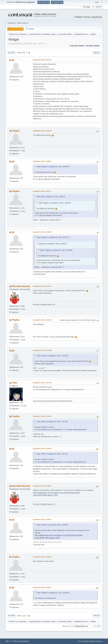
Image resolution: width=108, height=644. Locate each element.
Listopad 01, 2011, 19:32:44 (42, 520)
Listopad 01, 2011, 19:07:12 (42, 191)
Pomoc (80, 641)
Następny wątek (93, 46)
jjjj (13, 60)
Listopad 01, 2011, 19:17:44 (42, 383)
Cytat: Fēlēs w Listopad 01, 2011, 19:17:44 (52, 422)
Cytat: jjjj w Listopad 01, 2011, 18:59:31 (51, 197)
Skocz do (65, 626)
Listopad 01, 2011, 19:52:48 (42, 557)
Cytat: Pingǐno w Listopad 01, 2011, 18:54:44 (53, 167)
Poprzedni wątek (77, 46)
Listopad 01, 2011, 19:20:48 (42, 449)
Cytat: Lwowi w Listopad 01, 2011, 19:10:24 (52, 356)
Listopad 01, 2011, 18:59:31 (42, 161)
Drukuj (97, 53)
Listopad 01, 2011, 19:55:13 (42, 587)
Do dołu (11, 53)
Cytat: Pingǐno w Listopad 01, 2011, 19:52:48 (53, 593)
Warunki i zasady (89, 641)
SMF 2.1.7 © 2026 (11, 641)
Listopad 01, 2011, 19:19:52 (42, 416)
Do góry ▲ (99, 641)
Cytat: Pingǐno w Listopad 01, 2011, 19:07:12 (53, 237)
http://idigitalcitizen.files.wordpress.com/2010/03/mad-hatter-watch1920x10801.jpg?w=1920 (57, 494)
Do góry (11, 616)
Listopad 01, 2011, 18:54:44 (42, 131)
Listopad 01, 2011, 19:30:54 (42, 486)
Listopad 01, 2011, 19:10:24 (42, 286)
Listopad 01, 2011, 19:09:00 (42, 232)
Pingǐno (16, 131)
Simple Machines (23, 641)
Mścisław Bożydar (21, 286)
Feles (15, 383)
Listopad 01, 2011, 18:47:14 (42, 60)
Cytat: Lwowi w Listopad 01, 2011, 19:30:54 (52, 525)
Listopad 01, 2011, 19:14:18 (42, 350)
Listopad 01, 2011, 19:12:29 (42, 320)
